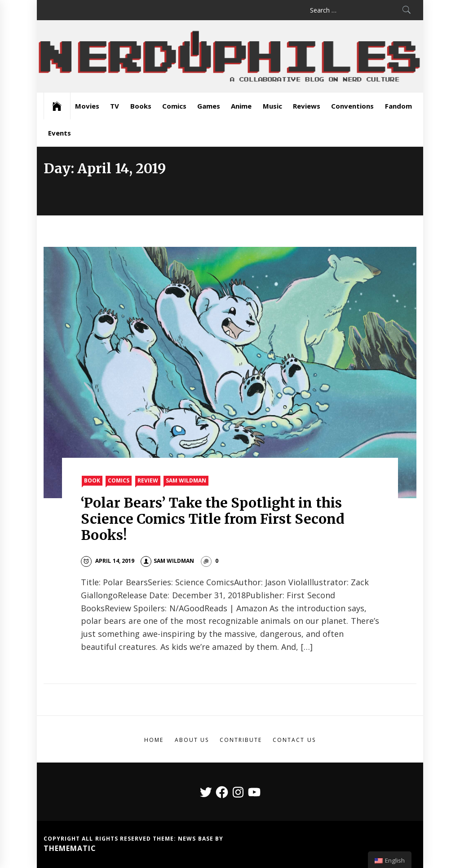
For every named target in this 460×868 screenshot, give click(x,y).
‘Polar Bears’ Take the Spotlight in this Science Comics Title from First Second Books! (213, 519)
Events (60, 133)
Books (141, 106)
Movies (87, 106)
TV (115, 106)
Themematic (70, 848)
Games (209, 106)
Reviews (307, 106)
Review (148, 480)
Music (272, 106)
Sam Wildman (186, 480)
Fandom (398, 106)
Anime (241, 106)
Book (92, 480)
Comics (174, 106)
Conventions (352, 106)
